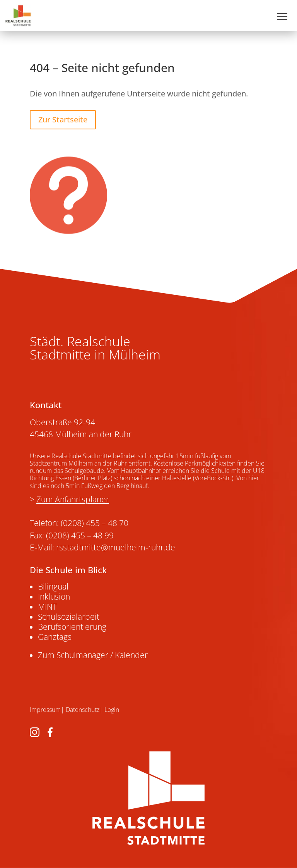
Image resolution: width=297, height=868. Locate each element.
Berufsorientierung (72, 627)
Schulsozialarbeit (69, 617)
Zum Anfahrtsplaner (73, 499)
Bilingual (53, 586)
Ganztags (55, 637)
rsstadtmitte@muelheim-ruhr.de (116, 547)
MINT (47, 607)
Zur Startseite (63, 119)
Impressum (45, 710)
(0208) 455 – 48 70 (95, 523)
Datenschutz (83, 710)
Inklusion (54, 596)
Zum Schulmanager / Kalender (93, 655)
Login (112, 710)
